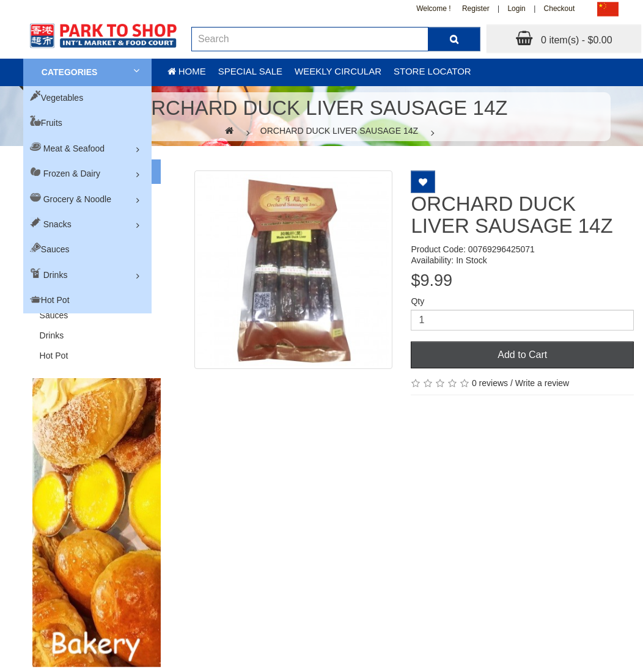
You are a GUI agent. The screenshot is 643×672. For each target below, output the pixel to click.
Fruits (52, 123)
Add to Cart (522, 355)
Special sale (250, 71)
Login (516, 9)
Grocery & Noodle (77, 199)
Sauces (55, 249)
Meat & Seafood (74, 148)
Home (187, 71)
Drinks (56, 275)
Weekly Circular (338, 71)
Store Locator (432, 71)
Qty (417, 301)
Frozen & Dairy (72, 173)
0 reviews (490, 383)
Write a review (542, 383)
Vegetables (62, 98)
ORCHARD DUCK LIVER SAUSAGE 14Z (339, 131)
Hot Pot (55, 300)
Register (476, 9)
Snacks (57, 224)
